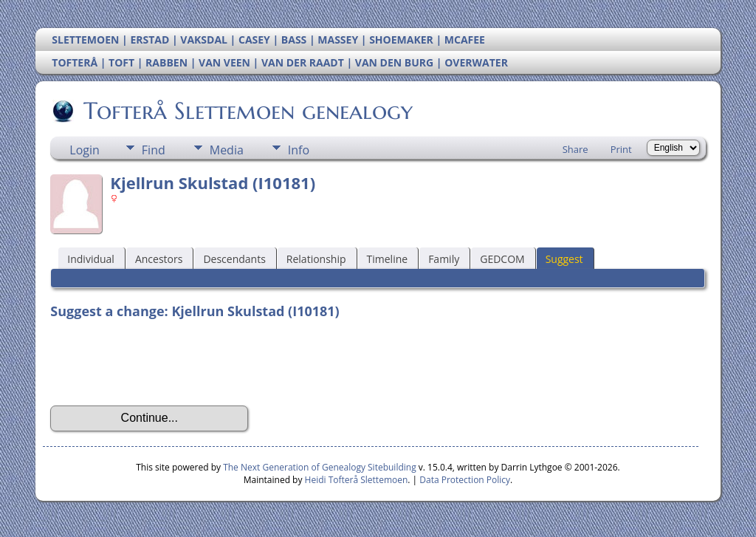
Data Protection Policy (465, 480)
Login (85, 150)
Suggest (564, 259)
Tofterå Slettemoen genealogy (247, 111)
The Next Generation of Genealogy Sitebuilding (320, 467)
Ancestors (159, 259)
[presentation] (162, 363)
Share (575, 149)
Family (444, 259)
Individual (91, 259)
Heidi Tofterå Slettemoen (357, 480)
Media (227, 150)
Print (621, 149)
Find (154, 150)
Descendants (234, 259)
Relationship (316, 259)
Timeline (388, 259)
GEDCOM (502, 259)
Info (299, 150)
